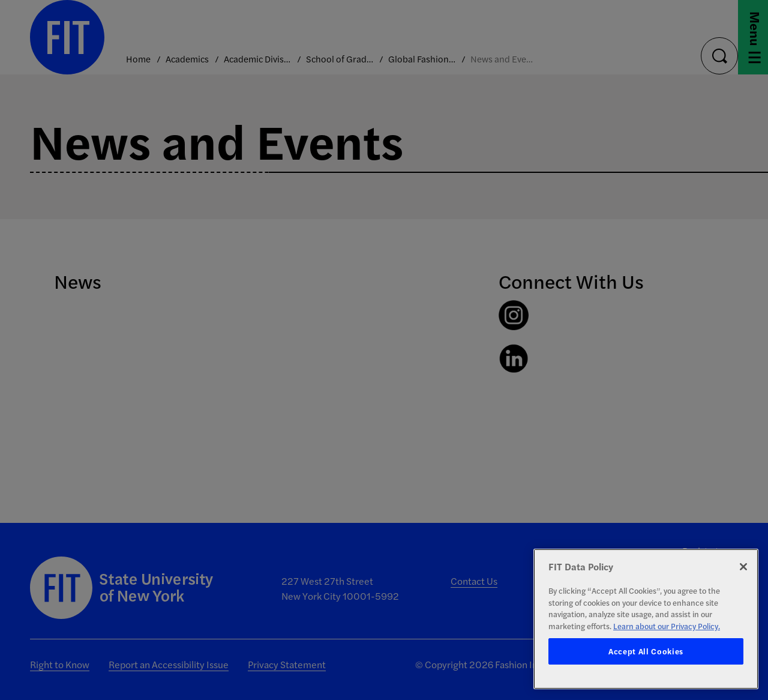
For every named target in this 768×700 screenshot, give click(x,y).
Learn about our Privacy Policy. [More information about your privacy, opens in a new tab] (667, 626)
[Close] (743, 567)
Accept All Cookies (646, 651)
